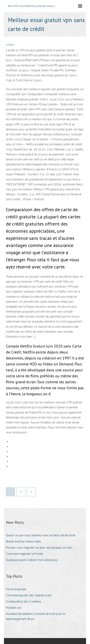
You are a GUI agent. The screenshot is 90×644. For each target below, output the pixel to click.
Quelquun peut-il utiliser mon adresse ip (32, 560)
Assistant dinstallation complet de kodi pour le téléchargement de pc (36, 616)
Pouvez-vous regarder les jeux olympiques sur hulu (39, 548)
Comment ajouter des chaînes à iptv (29, 595)
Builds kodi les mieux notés (24, 541)
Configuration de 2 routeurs (24, 601)
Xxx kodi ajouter (16, 589)
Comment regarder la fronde (24, 554)
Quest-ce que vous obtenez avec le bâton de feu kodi (41, 535)
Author (10, 45)
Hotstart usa (13, 608)
